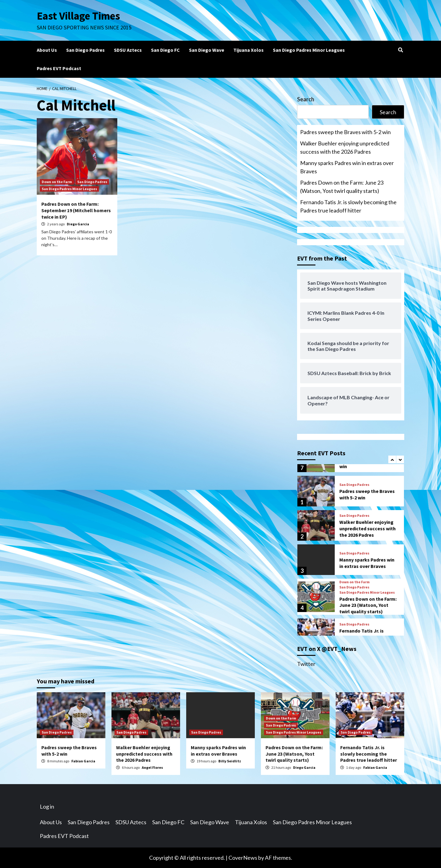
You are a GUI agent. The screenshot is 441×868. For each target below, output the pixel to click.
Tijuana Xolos (249, 50)
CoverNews (243, 858)
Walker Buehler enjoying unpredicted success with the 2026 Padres (345, 147)
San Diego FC (165, 50)
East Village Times (78, 16)
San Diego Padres (85, 50)
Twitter (306, 664)
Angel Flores (152, 767)
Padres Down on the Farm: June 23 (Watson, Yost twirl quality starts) (342, 187)
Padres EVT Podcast (59, 68)
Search (306, 99)
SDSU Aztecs (128, 50)
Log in (47, 806)
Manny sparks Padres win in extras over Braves (347, 167)
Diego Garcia (78, 224)
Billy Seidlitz (230, 761)
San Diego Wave (207, 50)
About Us (47, 50)
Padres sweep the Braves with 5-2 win (345, 132)
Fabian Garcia (83, 761)
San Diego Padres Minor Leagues (309, 50)
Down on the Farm (57, 182)
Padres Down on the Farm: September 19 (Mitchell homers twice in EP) (76, 210)
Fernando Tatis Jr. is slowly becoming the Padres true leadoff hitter (348, 206)
